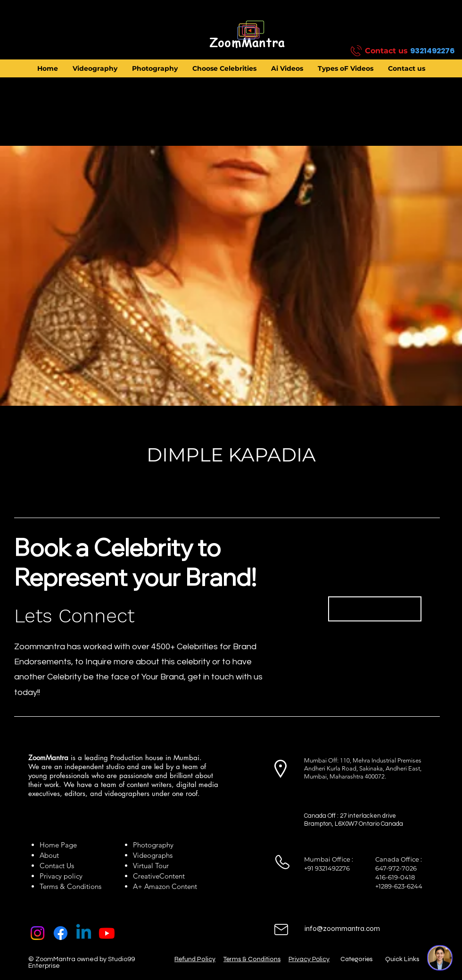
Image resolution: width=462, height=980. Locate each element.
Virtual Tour (151, 866)
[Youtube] (107, 933)
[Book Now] (375, 609)
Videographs (153, 855)
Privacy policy (61, 876)
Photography (153, 845)
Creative (146, 876)
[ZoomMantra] (247, 43)
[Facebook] (61, 933)
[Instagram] (37, 933)
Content (172, 876)
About (51, 855)
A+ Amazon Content (165, 886)
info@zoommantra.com (342, 929)
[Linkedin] (84, 933)
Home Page (58, 845)
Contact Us (57, 866)
